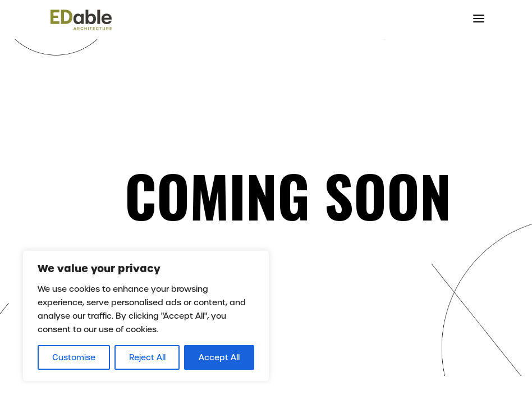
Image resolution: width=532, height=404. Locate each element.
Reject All (147, 357)
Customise (74, 357)
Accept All (219, 357)
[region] (146, 316)
